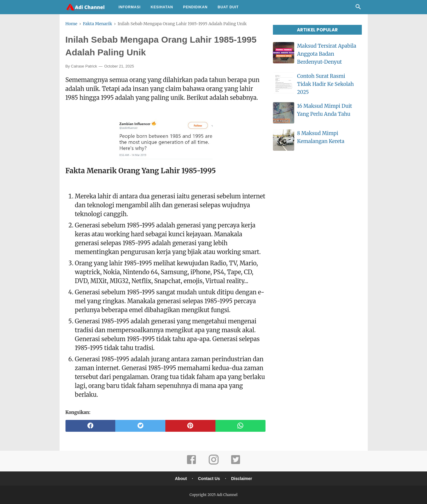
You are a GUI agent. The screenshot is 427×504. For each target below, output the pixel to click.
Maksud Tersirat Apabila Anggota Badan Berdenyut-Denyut (327, 54)
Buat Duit (228, 7)
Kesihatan (162, 7)
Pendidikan (195, 7)
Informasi (130, 7)
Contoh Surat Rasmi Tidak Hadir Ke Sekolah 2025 (326, 84)
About (181, 479)
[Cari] (358, 8)
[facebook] (91, 426)
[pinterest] (190, 426)
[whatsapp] (240, 426)
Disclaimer (242, 479)
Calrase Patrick (84, 66)
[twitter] (140, 426)
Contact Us (209, 479)
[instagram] (214, 464)
